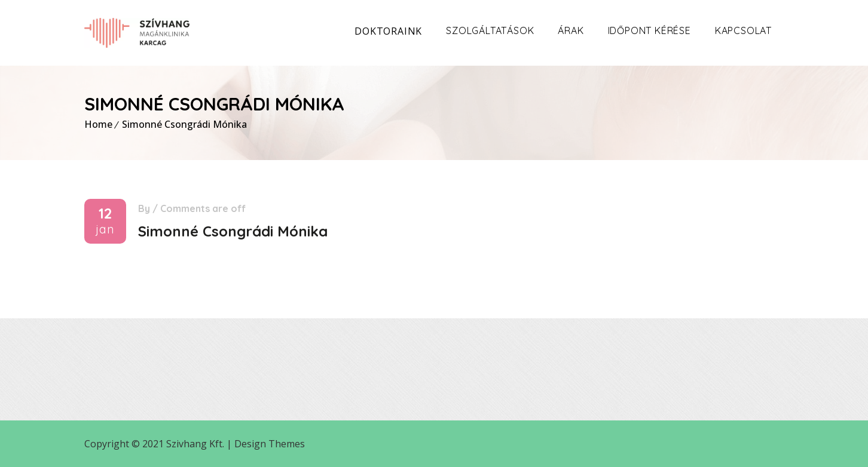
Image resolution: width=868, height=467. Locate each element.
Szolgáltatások (490, 30)
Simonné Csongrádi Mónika (184, 124)
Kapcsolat (743, 30)
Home (98, 124)
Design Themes (270, 444)
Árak (571, 30)
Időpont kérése (650, 30)
